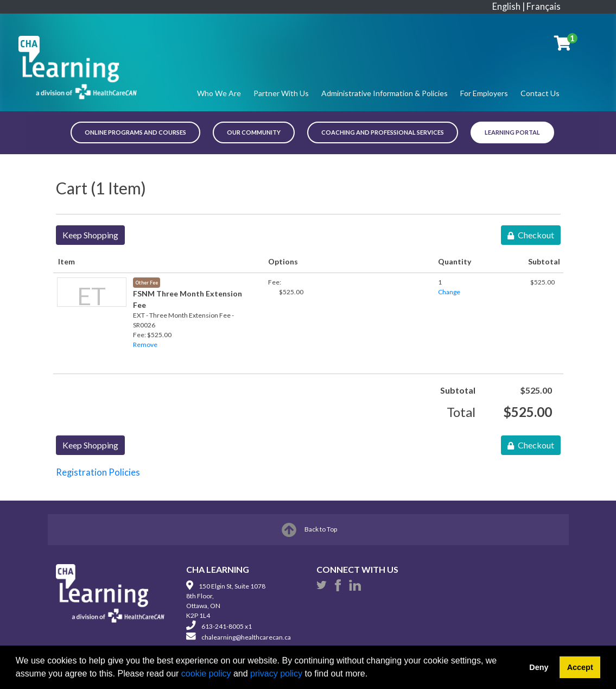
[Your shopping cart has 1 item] (563, 46)
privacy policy (276, 674)
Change (449, 292)
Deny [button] (539, 667)
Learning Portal (512, 132)
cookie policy (206, 674)
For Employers (484, 93)
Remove (145, 344)
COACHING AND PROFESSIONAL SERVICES (383, 132)
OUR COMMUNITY (254, 132)
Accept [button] (580, 667)
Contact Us (540, 93)
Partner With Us (281, 93)
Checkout (531, 235)
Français (544, 7)
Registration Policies (98, 472)
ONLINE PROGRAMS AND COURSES (135, 132)
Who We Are (219, 93)
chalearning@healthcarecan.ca (246, 637)
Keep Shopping (90, 235)
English (506, 7)
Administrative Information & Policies (385, 93)
